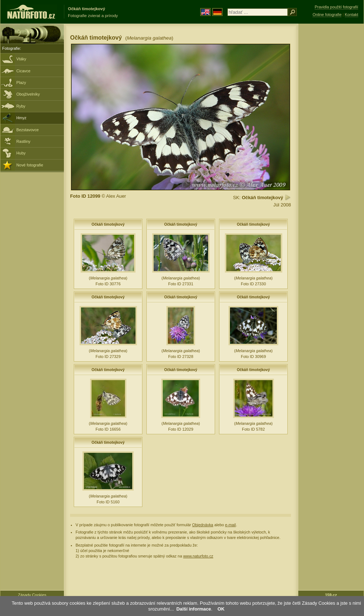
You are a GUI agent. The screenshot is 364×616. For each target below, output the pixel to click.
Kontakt (351, 15)
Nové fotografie (30, 165)
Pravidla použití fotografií (336, 7)
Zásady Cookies (32, 595)
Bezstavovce (28, 130)
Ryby (21, 106)
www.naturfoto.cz (198, 556)
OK (221, 609)
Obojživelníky (28, 94)
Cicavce (23, 71)
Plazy (21, 82)
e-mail (231, 525)
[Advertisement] (331, 140)
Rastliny (23, 141)
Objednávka (203, 525)
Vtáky (21, 59)
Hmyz (21, 118)
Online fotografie (327, 15)
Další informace (194, 609)
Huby (21, 153)
